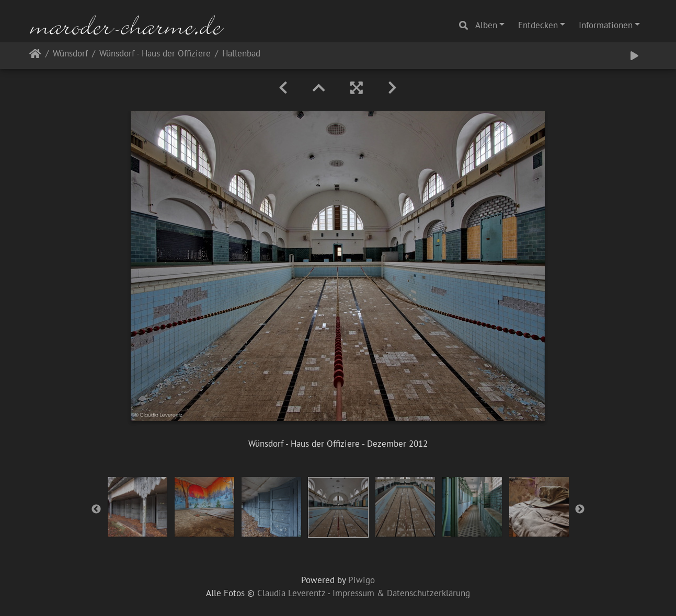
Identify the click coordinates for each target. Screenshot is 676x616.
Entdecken (538, 25)
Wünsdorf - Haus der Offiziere (155, 54)
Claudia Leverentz (291, 593)
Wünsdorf (70, 54)
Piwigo (362, 580)
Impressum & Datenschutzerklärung (401, 593)
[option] (138, 507)
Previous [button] (96, 509)
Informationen (606, 25)
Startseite (35, 56)
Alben (486, 25)
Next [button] (580, 509)
